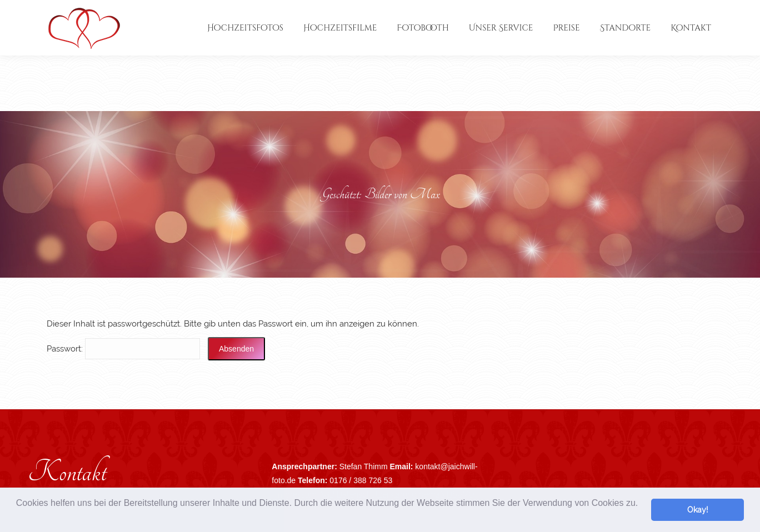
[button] (18, 518)
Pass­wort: (123, 349)
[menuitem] (245, 28)
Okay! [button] (698, 510)
